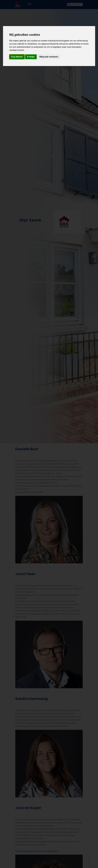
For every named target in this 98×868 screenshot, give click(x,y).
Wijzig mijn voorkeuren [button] (49, 57)
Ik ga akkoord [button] (17, 57)
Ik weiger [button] (31, 57)
